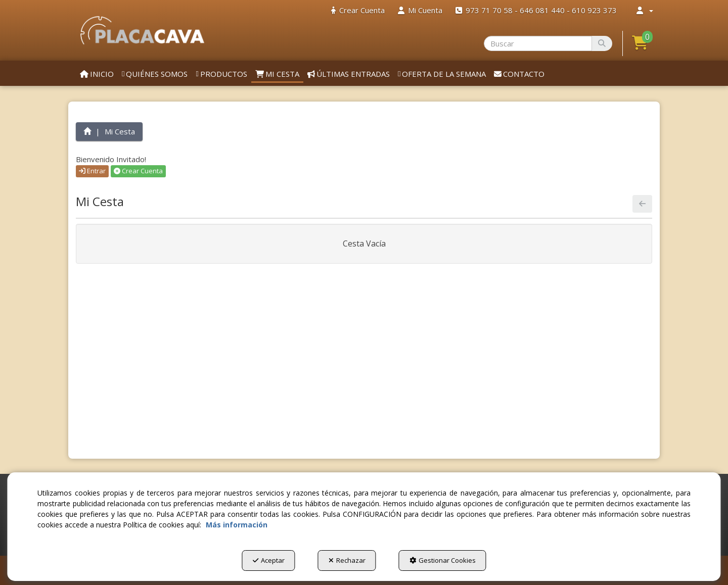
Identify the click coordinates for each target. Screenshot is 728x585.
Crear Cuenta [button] (138, 171)
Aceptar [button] (269, 560)
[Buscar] (602, 43)
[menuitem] (358, 10)
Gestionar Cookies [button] (443, 560)
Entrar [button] (92, 171)
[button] (142, 30)
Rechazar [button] (347, 560)
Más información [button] (237, 525)
